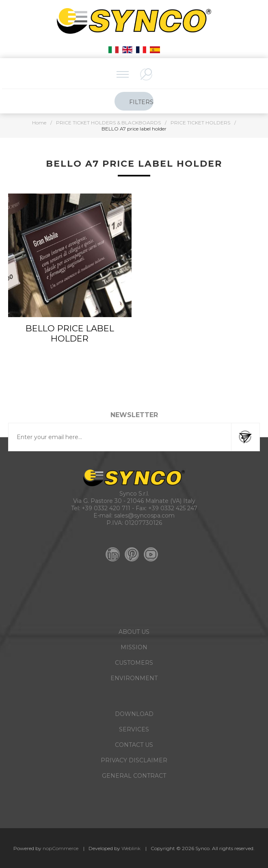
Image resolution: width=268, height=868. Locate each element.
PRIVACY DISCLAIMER (134, 760)
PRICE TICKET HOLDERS (200, 123)
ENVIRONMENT (134, 678)
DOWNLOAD (134, 714)
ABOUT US (134, 632)
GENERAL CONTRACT (134, 776)
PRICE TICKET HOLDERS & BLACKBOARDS (108, 123)
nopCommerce (61, 848)
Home (39, 123)
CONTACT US (134, 745)
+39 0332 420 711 (106, 508)
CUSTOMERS (134, 663)
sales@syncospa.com (144, 516)
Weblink (131, 848)
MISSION (134, 647)
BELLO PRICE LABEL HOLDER (70, 333)
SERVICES (134, 729)
